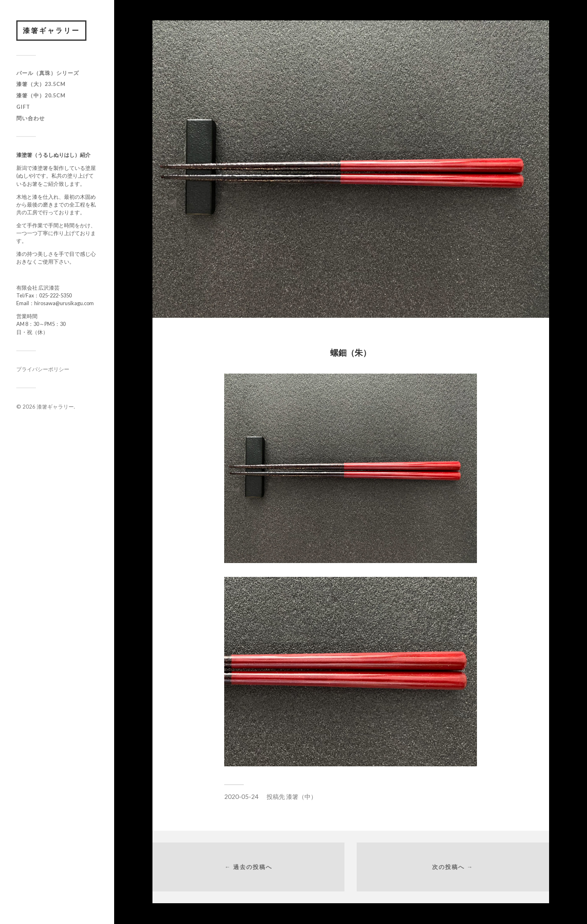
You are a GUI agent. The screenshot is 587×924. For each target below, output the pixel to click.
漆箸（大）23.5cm (41, 84)
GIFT (23, 107)
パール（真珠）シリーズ (48, 73)
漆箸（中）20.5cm (41, 95)
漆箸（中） (301, 796)
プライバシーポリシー (43, 369)
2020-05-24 (241, 796)
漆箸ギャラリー (51, 30)
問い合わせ (31, 118)
